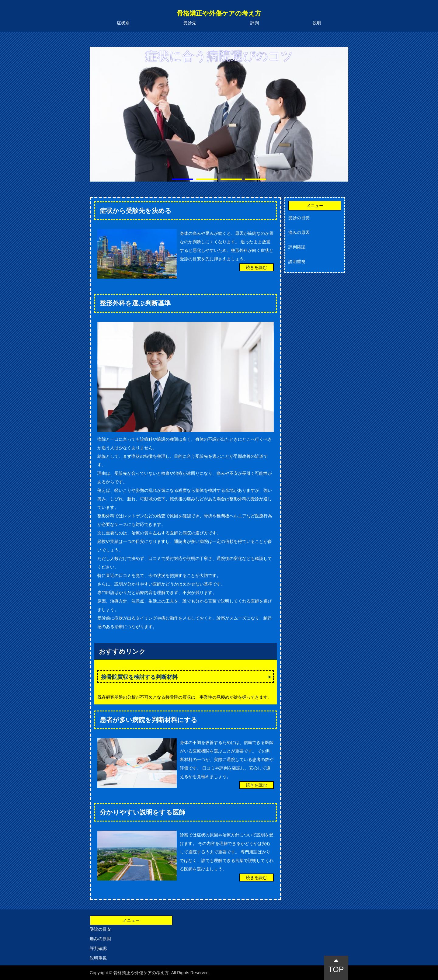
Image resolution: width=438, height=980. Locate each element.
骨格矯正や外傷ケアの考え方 (219, 13)
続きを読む (256, 267)
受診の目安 (299, 218)
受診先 (190, 23)
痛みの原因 (299, 232)
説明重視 (297, 262)
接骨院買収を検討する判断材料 (139, 677)
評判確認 (297, 247)
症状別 (123, 23)
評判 (255, 23)
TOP (336, 965)
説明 (317, 23)
